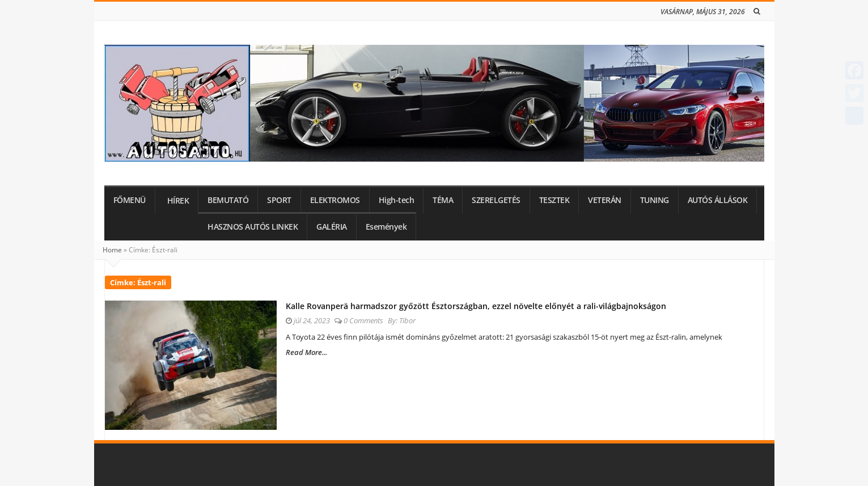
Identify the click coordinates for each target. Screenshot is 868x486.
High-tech (397, 200)
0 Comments (363, 320)
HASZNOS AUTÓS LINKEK (253, 227)
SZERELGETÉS (496, 200)
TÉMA (443, 200)
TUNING (655, 200)
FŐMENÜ (130, 200)
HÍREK (178, 201)
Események (386, 227)
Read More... (306, 352)
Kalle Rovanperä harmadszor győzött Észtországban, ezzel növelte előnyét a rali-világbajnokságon (476, 306)
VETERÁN (605, 200)
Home (112, 250)
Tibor (407, 320)
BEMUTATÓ (228, 200)
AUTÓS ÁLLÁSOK (718, 200)
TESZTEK (554, 200)
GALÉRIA (332, 227)
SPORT (279, 200)
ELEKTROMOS (335, 200)
